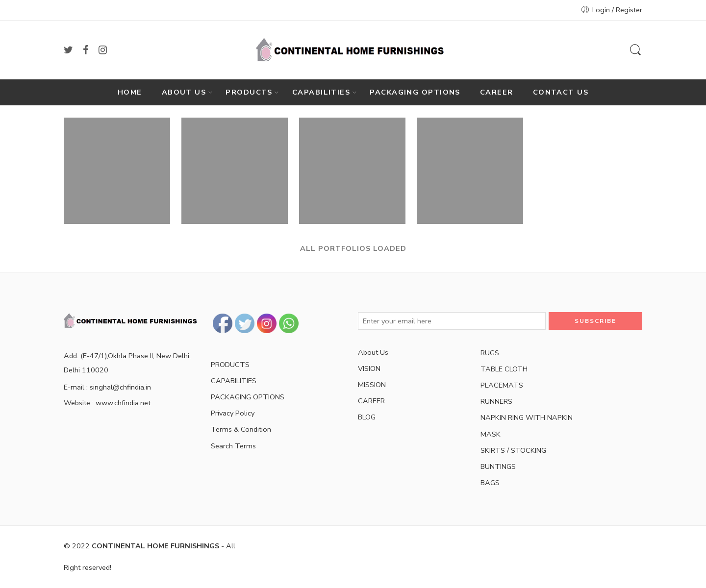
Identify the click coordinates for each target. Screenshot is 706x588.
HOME (130, 92)
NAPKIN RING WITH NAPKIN (527, 417)
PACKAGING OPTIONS (415, 92)
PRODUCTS (249, 92)
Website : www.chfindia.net (107, 403)
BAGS (490, 483)
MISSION (372, 385)
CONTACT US (561, 92)
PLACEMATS (502, 385)
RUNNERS (496, 401)
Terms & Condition (241, 429)
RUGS (490, 353)
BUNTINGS (498, 466)
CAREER (497, 92)
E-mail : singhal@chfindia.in (107, 387)
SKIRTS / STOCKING (513, 450)
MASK (491, 434)
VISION (369, 368)
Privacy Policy (233, 413)
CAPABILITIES (321, 92)
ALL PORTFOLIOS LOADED (353, 248)
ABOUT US (184, 92)
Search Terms (233, 446)
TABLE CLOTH (504, 369)
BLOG (367, 417)
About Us (373, 352)
